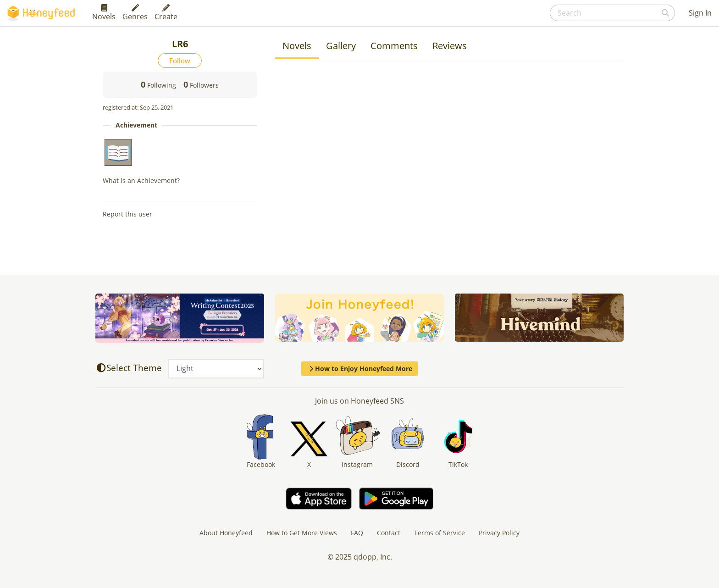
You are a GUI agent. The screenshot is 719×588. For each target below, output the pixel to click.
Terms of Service (440, 533)
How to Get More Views (302, 533)
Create (166, 13)
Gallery (341, 46)
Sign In (700, 13)
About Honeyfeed (226, 533)
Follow (180, 61)
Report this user (127, 214)
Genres (135, 13)
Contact (389, 533)
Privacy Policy (499, 533)
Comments (394, 46)
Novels (104, 13)
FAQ (357, 533)
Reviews (450, 46)
